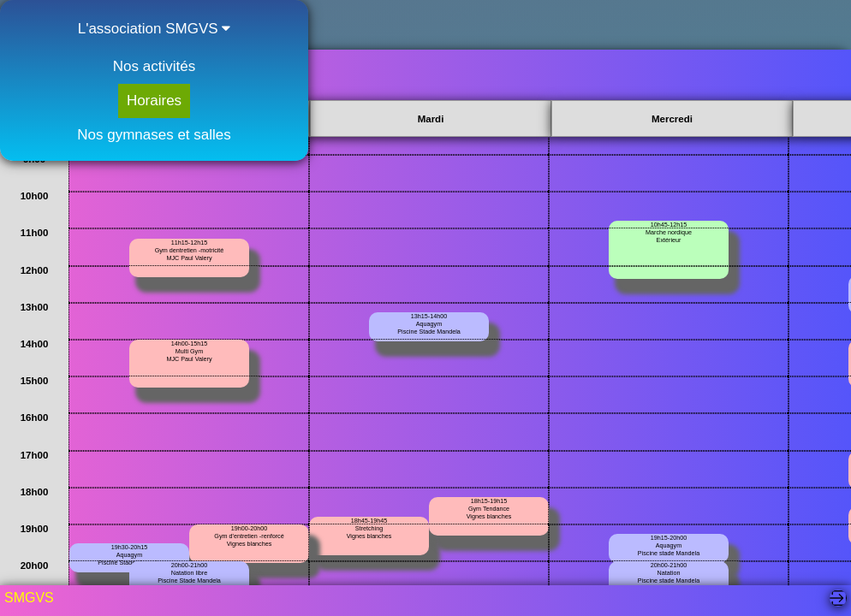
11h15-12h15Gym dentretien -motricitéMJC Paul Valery (190, 250)
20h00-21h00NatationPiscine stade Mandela (669, 573)
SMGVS (29, 598)
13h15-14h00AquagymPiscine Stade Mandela (429, 324)
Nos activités (154, 66)
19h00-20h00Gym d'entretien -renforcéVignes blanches (249, 536)
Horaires (154, 101)
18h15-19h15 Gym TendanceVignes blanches (489, 509)
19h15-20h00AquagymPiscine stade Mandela (669, 545)
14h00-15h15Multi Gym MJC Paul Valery (190, 351)
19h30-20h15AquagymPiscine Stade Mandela (129, 555)
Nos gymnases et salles (154, 135)
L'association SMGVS (155, 29)
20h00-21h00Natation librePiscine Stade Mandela (189, 573)
